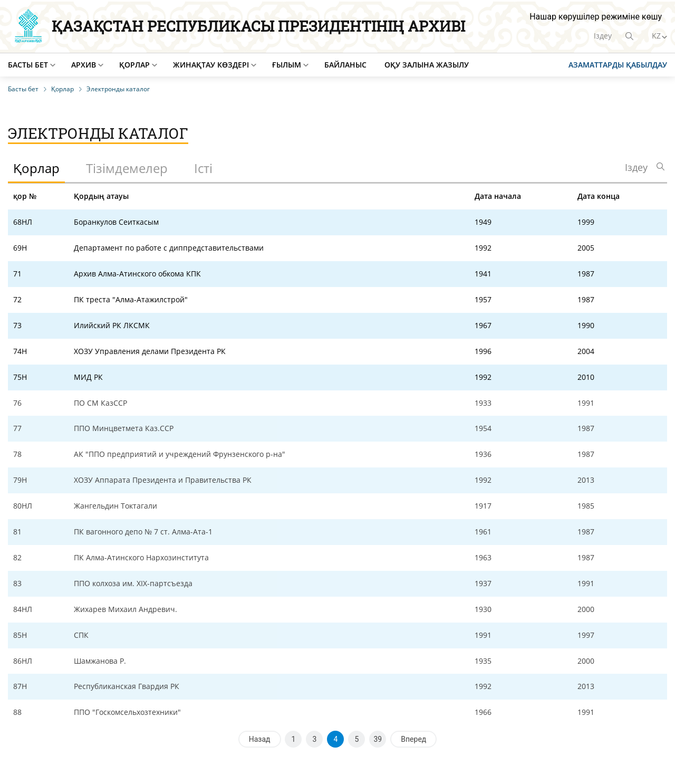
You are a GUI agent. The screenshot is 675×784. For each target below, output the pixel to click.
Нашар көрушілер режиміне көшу (596, 17)
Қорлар (134, 65)
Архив (84, 65)
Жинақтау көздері (211, 65)
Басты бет (28, 65)
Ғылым (287, 65)
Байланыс (345, 65)
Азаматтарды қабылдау (618, 65)
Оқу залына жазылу (427, 65)
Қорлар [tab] (36, 168)
